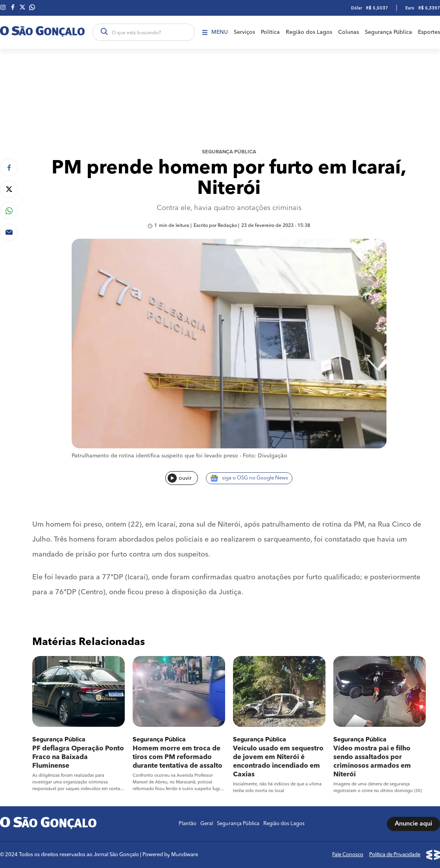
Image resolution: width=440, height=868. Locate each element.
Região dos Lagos (309, 32)
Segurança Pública (388, 32)
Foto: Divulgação (265, 456)
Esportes (429, 32)
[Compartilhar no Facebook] (9, 167)
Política (270, 32)
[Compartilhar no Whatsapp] (9, 211)
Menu (215, 32)
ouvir (180, 478)
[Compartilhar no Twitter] (9, 189)
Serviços (244, 32)
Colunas (348, 32)
